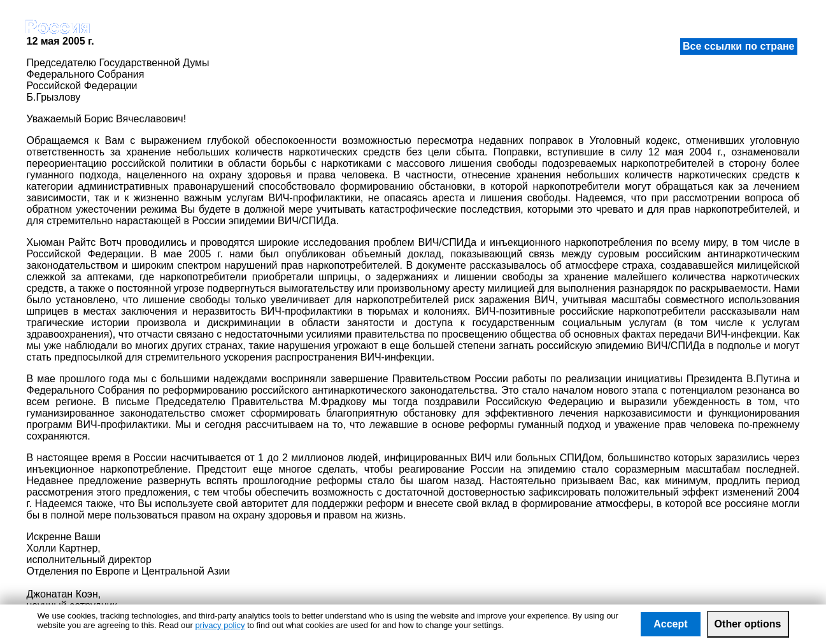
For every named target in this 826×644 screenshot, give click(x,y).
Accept (670, 624)
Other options (748, 624)
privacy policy (220, 625)
